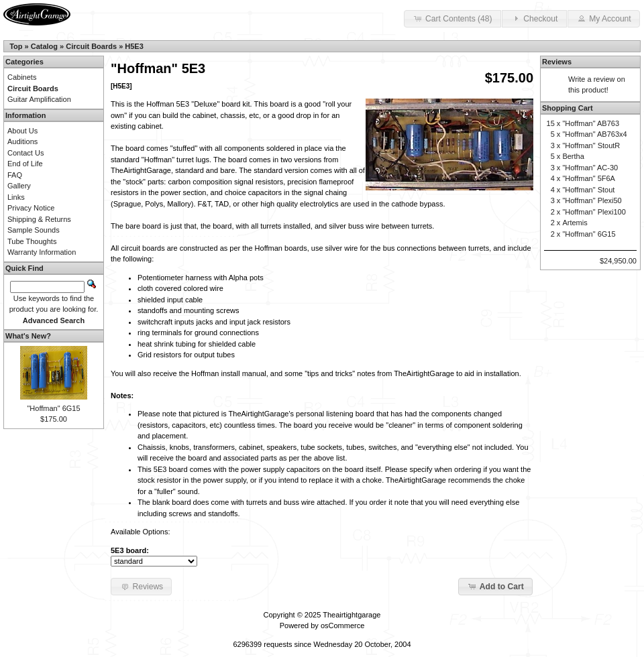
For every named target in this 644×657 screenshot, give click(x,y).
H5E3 (134, 46)
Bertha (573, 156)
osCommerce (342, 625)
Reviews (557, 62)
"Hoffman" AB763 (591, 123)
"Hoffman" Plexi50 (592, 200)
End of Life (25, 164)
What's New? (28, 336)
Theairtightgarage (352, 615)
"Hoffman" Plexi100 (594, 212)
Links (16, 197)
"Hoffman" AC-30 (590, 168)
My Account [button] (604, 18)
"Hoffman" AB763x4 (594, 134)
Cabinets (22, 77)
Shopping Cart (568, 108)
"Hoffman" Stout (588, 190)
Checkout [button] (534, 18)
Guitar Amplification (39, 99)
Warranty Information (42, 252)
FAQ (15, 175)
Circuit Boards (91, 46)
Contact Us (25, 153)
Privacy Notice (31, 208)
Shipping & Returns (39, 219)
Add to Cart (495, 586)
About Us (22, 131)
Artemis (575, 223)
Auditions (22, 141)
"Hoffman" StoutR (591, 145)
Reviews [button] (141, 586)
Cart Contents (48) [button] (452, 18)
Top (16, 46)
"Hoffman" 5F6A (589, 178)
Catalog (44, 46)
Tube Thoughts (32, 241)
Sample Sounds (34, 230)
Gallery (19, 186)
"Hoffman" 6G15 (53, 408)
